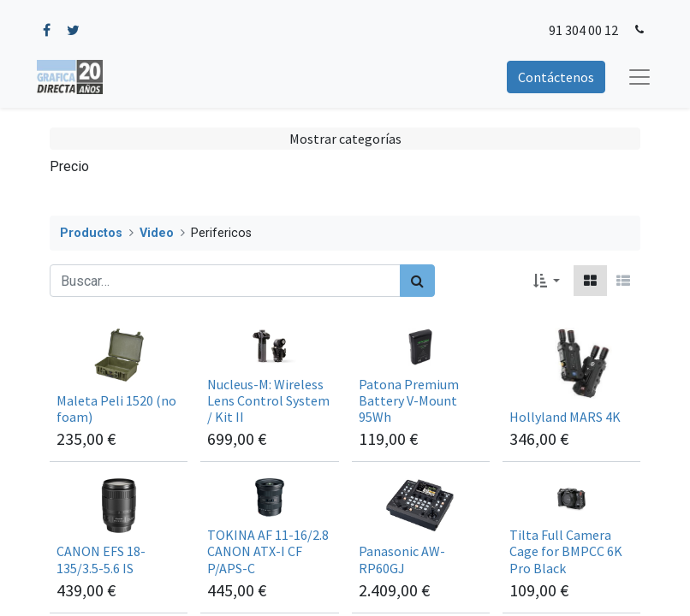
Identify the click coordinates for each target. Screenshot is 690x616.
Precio (69, 166)
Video (157, 233)
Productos (91, 233)
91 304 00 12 (583, 30)
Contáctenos (556, 77)
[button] (547, 281)
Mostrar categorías (345, 139)
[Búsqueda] (417, 281)
